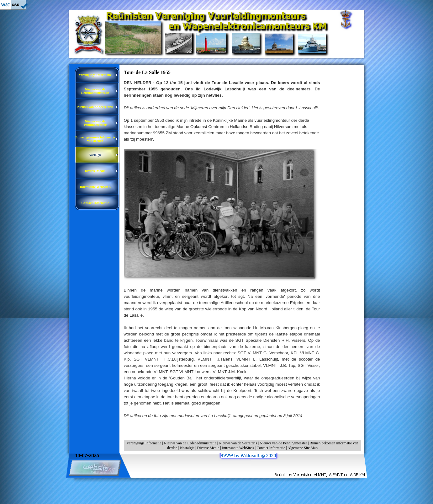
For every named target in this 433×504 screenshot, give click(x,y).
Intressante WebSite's (238, 448)
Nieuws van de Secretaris (238, 443)
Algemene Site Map (303, 448)
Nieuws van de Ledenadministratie (190, 443)
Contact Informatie (271, 448)
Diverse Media (208, 448)
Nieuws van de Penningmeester (283, 443)
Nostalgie (187, 448)
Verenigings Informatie (144, 443)
